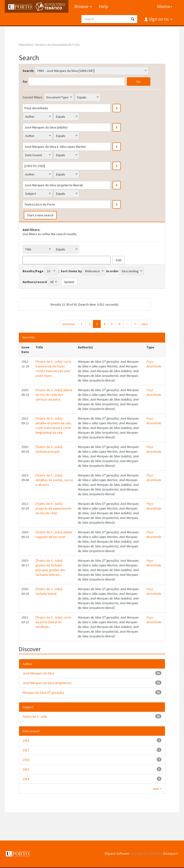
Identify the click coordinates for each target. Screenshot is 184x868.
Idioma (165, 6)
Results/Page (33, 271)
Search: (28, 71)
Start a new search (40, 215)
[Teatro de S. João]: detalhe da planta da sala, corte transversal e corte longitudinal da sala (54, 425)
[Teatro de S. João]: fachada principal (49, 449)
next (145, 324)
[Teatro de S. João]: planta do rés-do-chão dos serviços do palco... (54, 395)
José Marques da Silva (38, 673)
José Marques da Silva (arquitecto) (47, 683)
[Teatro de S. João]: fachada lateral (49, 591)
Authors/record (35, 282)
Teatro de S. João (35, 716)
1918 (26, 740)
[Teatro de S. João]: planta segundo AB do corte (54, 534)
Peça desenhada (154, 364)
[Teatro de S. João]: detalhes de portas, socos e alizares (54, 480)
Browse (83, 6)
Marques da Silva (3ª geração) (43, 693)
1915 (26, 769)
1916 (26, 760)
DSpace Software (117, 853)
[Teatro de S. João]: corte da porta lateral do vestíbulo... (53, 622)
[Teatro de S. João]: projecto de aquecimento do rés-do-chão (54, 508)
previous (69, 324)
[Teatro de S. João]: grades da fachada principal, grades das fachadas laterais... (50, 568)
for (25, 82)
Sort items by (71, 271)
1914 (26, 779)
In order (112, 271)
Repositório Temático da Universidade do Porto (49, 45)
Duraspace (171, 853)
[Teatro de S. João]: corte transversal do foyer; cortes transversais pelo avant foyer (53, 369)
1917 (26, 750)
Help (103, 6)
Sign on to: (160, 19)
